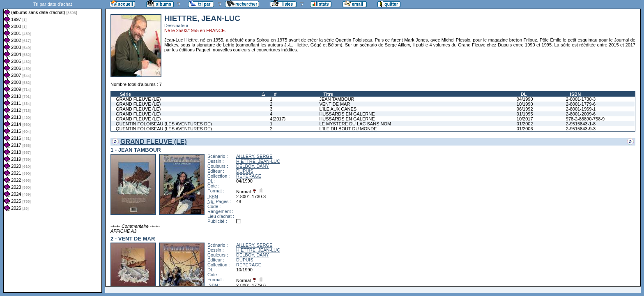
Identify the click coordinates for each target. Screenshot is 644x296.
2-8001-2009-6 (581, 114)
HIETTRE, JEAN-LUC (258, 161)
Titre (328, 94)
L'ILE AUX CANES (338, 109)
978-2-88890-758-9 (585, 119)
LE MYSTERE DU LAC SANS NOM (355, 124)
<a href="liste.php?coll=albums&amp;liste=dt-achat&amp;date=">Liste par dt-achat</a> (53, 146)
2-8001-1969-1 (581, 109)
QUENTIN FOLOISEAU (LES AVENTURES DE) (164, 124)
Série (125, 94)
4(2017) (278, 119)
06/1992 (525, 109)
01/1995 (525, 114)
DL (524, 94)
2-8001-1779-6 (581, 104)
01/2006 (525, 129)
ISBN (575, 94)
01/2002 (525, 124)
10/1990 (525, 104)
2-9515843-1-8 (581, 124)
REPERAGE (249, 176)
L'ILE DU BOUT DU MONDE (348, 129)
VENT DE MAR (335, 104)
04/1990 (525, 99)
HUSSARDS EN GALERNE (347, 114)
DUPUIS (245, 171)
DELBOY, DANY (253, 166)
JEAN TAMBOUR (337, 99)
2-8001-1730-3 (581, 99)
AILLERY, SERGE (254, 156)
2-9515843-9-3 (581, 129)
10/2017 (525, 119)
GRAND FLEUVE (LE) (138, 99)
